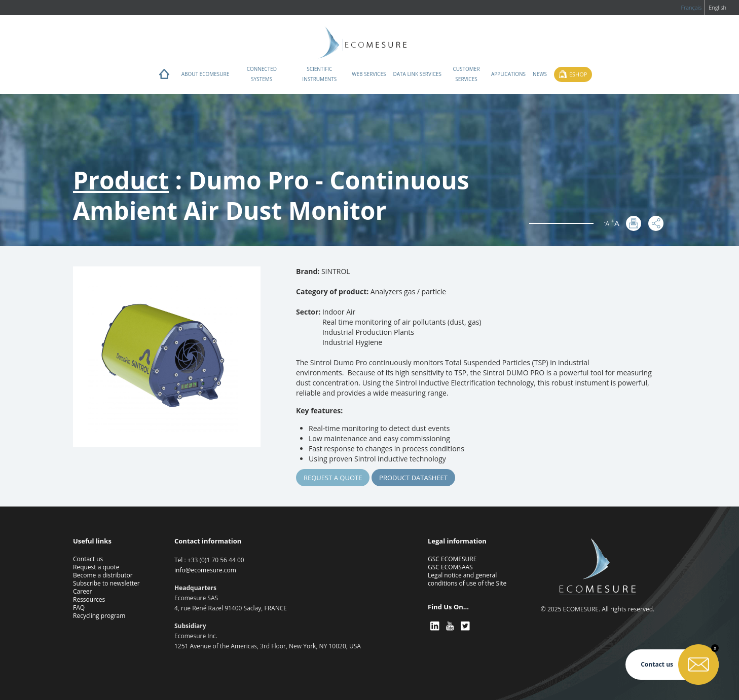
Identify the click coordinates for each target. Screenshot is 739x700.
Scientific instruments (319, 74)
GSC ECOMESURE (452, 559)
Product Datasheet (413, 478)
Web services (369, 74)
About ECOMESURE (206, 74)
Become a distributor (103, 575)
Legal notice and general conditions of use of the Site (467, 579)
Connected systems (262, 74)
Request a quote (333, 478)
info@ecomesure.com (205, 570)
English (717, 7)
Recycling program (99, 616)
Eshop (578, 74)
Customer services (466, 74)
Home (164, 76)
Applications (508, 74)
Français (691, 7)
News (540, 74)
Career (83, 591)
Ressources (89, 599)
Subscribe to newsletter (106, 583)
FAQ (79, 608)
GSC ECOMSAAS (450, 567)
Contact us (88, 559)
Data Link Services (417, 74)
